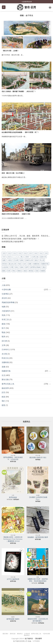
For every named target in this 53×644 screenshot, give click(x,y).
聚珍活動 (5, 379)
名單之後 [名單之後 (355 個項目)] (35, 257)
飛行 (3, 401)
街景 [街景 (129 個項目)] (9, 271)
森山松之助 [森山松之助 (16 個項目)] (12, 264)
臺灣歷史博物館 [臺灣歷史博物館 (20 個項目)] (36, 267)
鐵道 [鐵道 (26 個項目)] (25, 271)
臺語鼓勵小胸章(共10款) (38, 457)
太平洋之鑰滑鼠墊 (13, 579)
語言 (3, 392)
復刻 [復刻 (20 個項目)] (36, 260)
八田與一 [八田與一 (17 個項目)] (27, 257)
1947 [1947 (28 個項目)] (4, 257)
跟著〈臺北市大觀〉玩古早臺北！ (13, 173)
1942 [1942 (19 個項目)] (41, 253)
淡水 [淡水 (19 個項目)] (25, 264)
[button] (4, 7)
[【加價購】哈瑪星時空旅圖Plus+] (38, 480)
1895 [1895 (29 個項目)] (4, 253)
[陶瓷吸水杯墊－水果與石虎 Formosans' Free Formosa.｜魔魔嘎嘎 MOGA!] (13, 520)
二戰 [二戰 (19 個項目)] (21, 257)
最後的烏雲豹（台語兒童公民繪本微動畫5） (38, 620)
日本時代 (5, 349)
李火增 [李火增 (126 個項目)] (42, 260)
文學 (3, 345)
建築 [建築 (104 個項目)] (22, 260)
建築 (3, 324)
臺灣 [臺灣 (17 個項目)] (27, 267)
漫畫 (3, 367)
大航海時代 (6, 311)
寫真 (3, 315)
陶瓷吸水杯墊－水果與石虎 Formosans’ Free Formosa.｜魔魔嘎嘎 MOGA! (13, 539)
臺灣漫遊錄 (13, 497)
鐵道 (3, 397)
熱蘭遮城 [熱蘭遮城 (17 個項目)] (36, 264)
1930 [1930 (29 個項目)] (20, 253)
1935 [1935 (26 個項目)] (30, 253)
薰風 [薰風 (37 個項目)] (4, 271)
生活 (3, 375)
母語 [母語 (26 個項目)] (20, 264)
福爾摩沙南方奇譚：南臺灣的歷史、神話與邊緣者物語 (38, 580)
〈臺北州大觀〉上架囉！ (10, 51)
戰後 (3, 332)
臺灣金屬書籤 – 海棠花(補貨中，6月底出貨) (13, 458)
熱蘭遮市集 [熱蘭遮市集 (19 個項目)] (45, 264)
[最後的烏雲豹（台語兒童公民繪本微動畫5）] (38, 602)
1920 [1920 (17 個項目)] (9, 253)
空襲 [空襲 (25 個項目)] (12, 267)
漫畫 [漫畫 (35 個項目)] (30, 264)
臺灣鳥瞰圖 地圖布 (13, 619)
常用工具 (5, 320)
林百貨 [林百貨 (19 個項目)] (5, 264)
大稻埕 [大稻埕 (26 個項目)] (10, 260)
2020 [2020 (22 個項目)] (9, 257)
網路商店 (20, 634)
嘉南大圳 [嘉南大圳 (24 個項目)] (43, 257)
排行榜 (4, 341)
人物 (3, 285)
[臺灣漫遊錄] (13, 480)
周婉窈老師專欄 (8, 302)
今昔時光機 (6, 290)
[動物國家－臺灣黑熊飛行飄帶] (38, 520)
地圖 (3, 307)
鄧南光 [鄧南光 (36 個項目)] (20, 271)
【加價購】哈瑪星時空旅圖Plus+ (38, 498)
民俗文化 (5, 358)
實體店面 (13, 634)
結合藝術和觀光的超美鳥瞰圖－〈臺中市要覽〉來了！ (20, 132)
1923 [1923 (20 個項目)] (14, 253)
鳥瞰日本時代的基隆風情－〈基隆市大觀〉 (17, 214)
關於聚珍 (5, 634)
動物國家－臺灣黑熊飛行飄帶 (38, 537)
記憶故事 (27, 634)
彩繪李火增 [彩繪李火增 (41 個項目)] (29, 260)
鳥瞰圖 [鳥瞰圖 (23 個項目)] (43, 271)
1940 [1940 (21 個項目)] (35, 253)
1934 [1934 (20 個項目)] (25, 253)
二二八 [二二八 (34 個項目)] (15, 257)
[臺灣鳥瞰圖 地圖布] (13, 602)
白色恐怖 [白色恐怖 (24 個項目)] (5, 267)
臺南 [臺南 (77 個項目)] (22, 267)
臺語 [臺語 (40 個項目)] (44, 267)
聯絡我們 (27, 635)
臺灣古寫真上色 (8, 384)
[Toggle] (50, 290)
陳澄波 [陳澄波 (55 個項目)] (31, 271)
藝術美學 (5, 388)
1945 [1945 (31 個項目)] (46, 253)
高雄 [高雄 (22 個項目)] (37, 271)
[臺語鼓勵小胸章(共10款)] (38, 440)
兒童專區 (5, 294)
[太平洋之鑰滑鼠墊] (13, 562)
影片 (3, 328)
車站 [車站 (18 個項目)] (14, 271)
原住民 (4, 298)
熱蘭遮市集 (6, 371)
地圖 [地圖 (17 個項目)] (4, 260)
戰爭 (3, 337)
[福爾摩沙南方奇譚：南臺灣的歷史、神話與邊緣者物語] (38, 562)
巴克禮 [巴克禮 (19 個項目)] (16, 260)
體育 (3, 405)
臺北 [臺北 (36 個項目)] (17, 267)
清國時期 (5, 362)
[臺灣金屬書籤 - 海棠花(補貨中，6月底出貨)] (13, 440)
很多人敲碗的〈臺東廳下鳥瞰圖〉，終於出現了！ (19, 91)
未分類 (4, 354)
